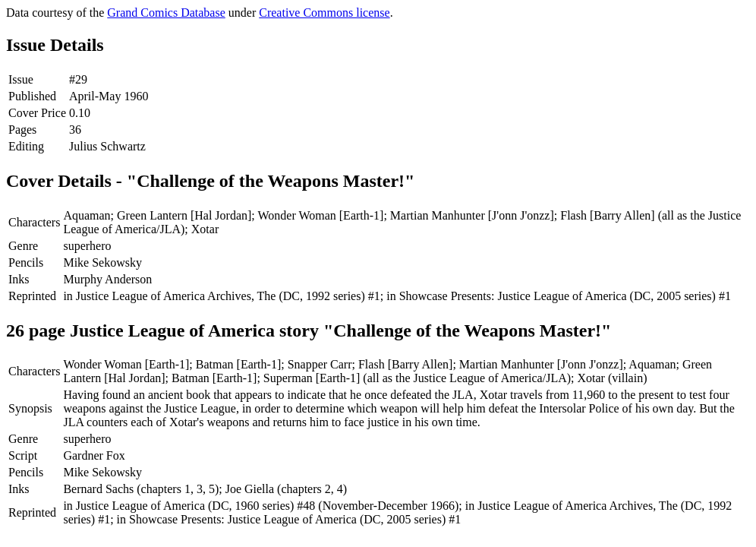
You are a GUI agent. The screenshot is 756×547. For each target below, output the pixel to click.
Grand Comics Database (166, 13)
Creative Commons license (324, 13)
